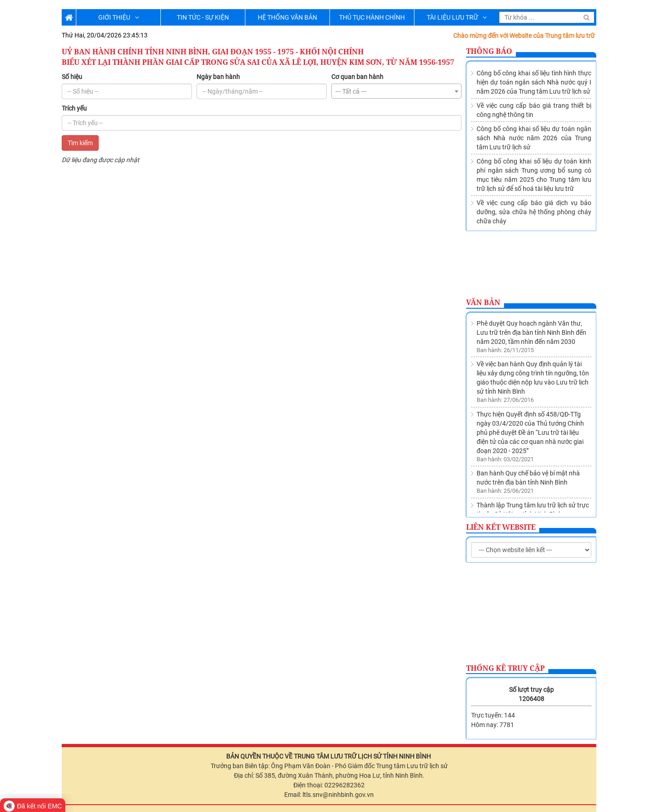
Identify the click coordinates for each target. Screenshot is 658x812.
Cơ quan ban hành (357, 77)
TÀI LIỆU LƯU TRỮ (457, 17)
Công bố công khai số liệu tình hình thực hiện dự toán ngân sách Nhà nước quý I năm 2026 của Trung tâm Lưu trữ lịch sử (534, 82)
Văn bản (483, 302)
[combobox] (396, 91)
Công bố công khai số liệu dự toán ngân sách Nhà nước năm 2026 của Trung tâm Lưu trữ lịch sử (534, 138)
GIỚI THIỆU (119, 17)
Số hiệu (72, 77)
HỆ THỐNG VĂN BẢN (287, 17)
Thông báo (489, 51)
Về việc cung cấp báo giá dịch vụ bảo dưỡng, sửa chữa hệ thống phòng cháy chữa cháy (534, 212)
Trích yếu (74, 108)
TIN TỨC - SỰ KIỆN (203, 17)
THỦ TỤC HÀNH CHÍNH (372, 17)
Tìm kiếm (80, 143)
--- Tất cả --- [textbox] (351, 91)
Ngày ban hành (218, 77)
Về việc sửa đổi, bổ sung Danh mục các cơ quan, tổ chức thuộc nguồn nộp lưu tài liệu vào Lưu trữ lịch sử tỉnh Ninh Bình (533, 494)
